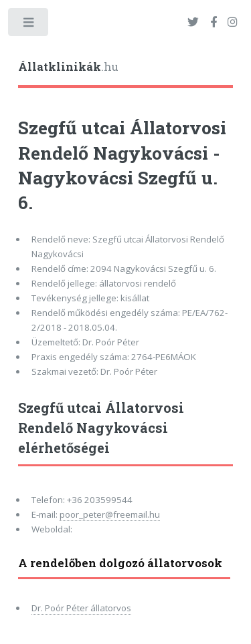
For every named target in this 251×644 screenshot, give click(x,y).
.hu (68, 67)
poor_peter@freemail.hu (110, 514)
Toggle (29, 25)
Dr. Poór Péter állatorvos (81, 608)
